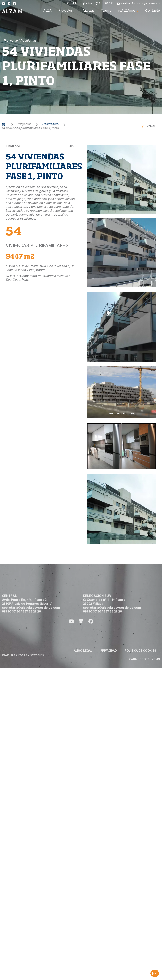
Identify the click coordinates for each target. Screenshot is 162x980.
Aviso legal (83, 667)
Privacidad (109, 667)
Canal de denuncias (145, 676)
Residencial (34, 125)
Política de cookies (140, 667)
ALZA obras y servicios (27, 672)
